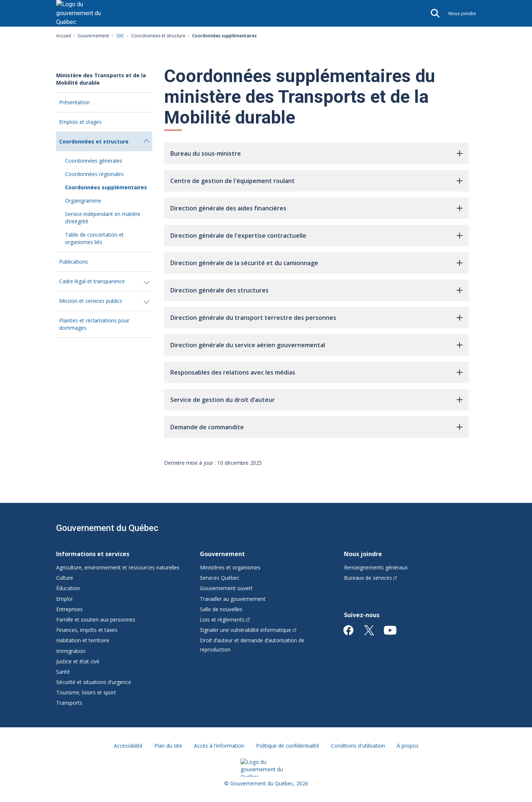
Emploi (64, 599)
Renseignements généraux (376, 567)
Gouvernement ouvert (226, 588)
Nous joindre (462, 13)
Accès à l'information (219, 746)
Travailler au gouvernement (233, 599)
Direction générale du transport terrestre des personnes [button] (253, 318)
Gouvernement (93, 36)
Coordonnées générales (94, 161)
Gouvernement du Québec (107, 528)
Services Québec (220, 578)
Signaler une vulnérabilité (248, 630)
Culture (65, 578)
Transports (69, 703)
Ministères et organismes (230, 567)
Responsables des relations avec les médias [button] (233, 372)
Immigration (71, 651)
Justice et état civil (78, 661)
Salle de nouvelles (221, 609)
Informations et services (93, 554)
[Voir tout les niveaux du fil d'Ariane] (120, 36)
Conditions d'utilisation (358, 746)
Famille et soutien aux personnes (96, 620)
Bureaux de (371, 578)
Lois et (225, 620)
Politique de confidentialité (288, 746)
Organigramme (83, 201)
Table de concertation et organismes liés (94, 238)
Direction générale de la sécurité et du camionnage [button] (244, 263)
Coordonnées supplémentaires (106, 187)
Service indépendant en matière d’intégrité (103, 218)
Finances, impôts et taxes (87, 630)
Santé (63, 672)
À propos (408, 746)
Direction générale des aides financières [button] (228, 208)
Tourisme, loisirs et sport (86, 692)
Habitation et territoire (83, 640)
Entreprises (69, 609)
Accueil (64, 36)
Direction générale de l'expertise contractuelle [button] (238, 236)
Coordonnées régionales (94, 174)
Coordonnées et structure (158, 36)
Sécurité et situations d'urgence (94, 682)
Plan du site (168, 746)
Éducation (68, 588)
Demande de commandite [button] (207, 427)
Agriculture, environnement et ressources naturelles (118, 567)
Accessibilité (128, 746)
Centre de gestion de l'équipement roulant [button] (233, 181)
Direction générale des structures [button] (219, 290)
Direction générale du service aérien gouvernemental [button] (248, 345)
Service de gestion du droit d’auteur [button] (223, 400)
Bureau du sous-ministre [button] (206, 153)
